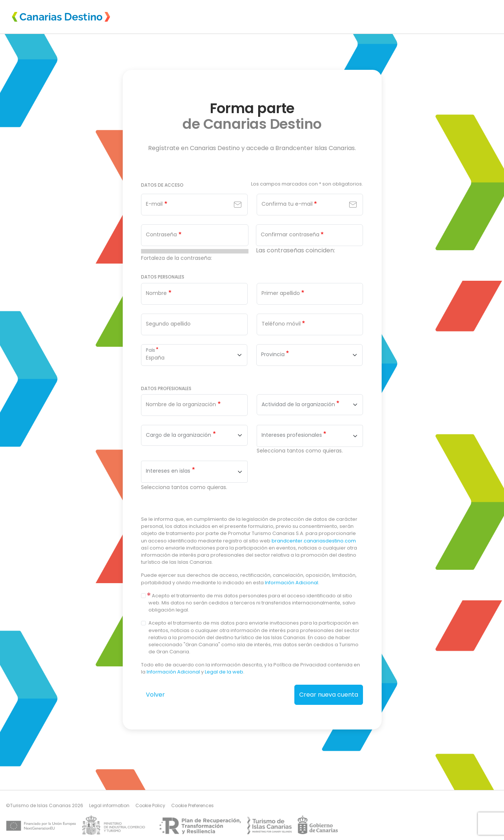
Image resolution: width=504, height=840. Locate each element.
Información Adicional (292, 583)
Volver (155, 695)
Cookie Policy (150, 805)
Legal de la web (224, 672)
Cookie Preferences (192, 805)
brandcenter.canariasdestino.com (314, 541)
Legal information (109, 805)
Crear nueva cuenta (329, 695)
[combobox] (310, 405)
